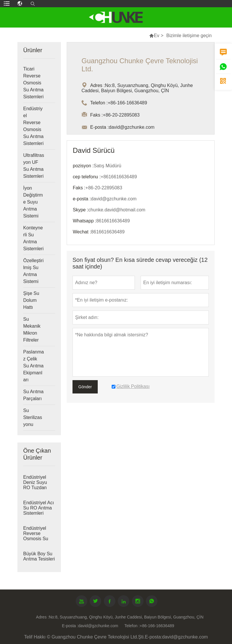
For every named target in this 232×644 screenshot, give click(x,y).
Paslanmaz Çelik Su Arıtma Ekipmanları (33, 366)
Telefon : (132, 626)
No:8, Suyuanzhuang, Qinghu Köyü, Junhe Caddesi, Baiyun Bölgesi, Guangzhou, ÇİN (126, 617)
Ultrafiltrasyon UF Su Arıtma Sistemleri (34, 166)
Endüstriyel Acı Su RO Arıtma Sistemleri (39, 508)
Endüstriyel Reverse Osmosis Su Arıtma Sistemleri (33, 126)
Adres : (42, 617)
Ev (156, 36)
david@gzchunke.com (98, 626)
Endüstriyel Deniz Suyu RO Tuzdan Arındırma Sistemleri (35, 488)
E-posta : (70, 626)
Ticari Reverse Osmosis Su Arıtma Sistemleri (33, 83)
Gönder (85, 387)
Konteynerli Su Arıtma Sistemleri (33, 238)
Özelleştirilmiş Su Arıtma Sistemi (33, 271)
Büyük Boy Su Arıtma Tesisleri (39, 556)
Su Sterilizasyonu (33, 417)
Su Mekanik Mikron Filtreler (32, 330)
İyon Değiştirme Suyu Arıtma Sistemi (33, 202)
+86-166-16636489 (157, 626)
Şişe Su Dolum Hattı (31, 300)
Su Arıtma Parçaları (33, 395)
